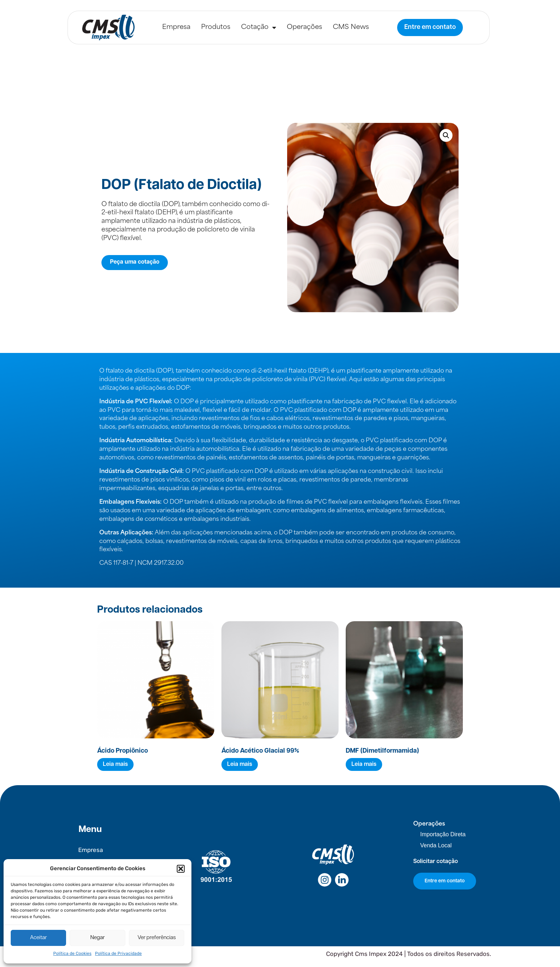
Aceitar (38, 938)
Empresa (176, 27)
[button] (181, 869)
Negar (97, 938)
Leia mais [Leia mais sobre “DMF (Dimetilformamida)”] (364, 764)
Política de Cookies (72, 953)
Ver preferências (157, 938)
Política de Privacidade (118, 953)
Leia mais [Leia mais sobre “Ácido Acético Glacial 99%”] (240, 764)
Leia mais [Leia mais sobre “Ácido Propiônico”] (115, 764)
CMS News (351, 27)
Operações (304, 27)
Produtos (216, 27)
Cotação (259, 28)
